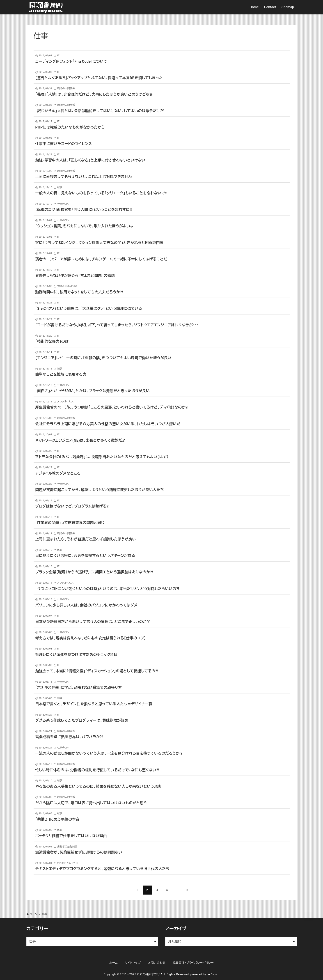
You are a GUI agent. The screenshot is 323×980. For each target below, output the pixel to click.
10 (186, 890)
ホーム (113, 963)
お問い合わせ (157, 963)
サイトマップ (133, 963)
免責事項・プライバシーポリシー (193, 963)
